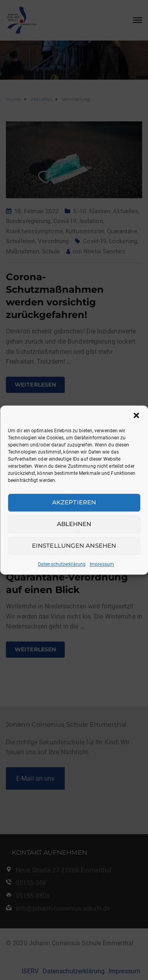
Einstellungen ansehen (74, 546)
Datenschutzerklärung (62, 564)
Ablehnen (74, 524)
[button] (136, 415)
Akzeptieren (74, 502)
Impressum (102, 564)
